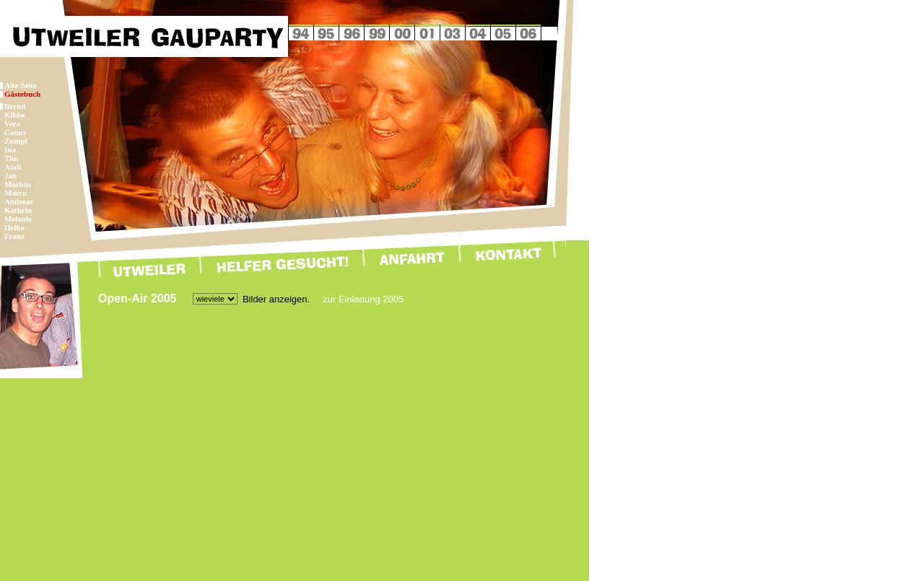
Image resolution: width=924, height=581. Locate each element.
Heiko (14, 227)
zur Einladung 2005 (363, 299)
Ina (10, 149)
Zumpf (16, 141)
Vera (12, 123)
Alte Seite (21, 85)
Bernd (15, 106)
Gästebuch (22, 94)
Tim (11, 158)
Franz (14, 236)
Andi (13, 167)
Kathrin (18, 210)
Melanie (18, 219)
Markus (18, 184)
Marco (16, 193)
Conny (16, 132)
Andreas (19, 201)
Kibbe (15, 115)
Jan (10, 175)
